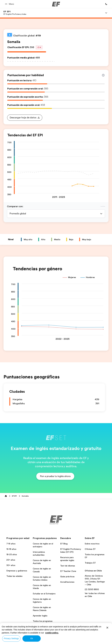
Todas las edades (14, 576)
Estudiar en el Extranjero (44, 594)
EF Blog (64, 544)
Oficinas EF (90, 549)
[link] (15, 13)
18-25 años (12, 554)
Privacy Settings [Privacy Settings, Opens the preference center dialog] (11, 638)
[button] (10, 4)
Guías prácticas (67, 577)
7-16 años (11, 544)
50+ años (11, 565)
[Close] (107, 628)
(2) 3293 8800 (92, 589)
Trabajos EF (90, 563)
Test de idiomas (68, 566)
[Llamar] (106, 4)
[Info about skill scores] (103, 75)
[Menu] (106, 13)
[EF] (56, 4)
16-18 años (11, 549)
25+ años (11, 560)
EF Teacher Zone (68, 571)
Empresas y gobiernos (17, 571)
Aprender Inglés (40, 616)
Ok (32, 638)
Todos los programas (43, 621)
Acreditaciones (67, 582)
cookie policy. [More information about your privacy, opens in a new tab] (52, 633)
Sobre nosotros (92, 544)
